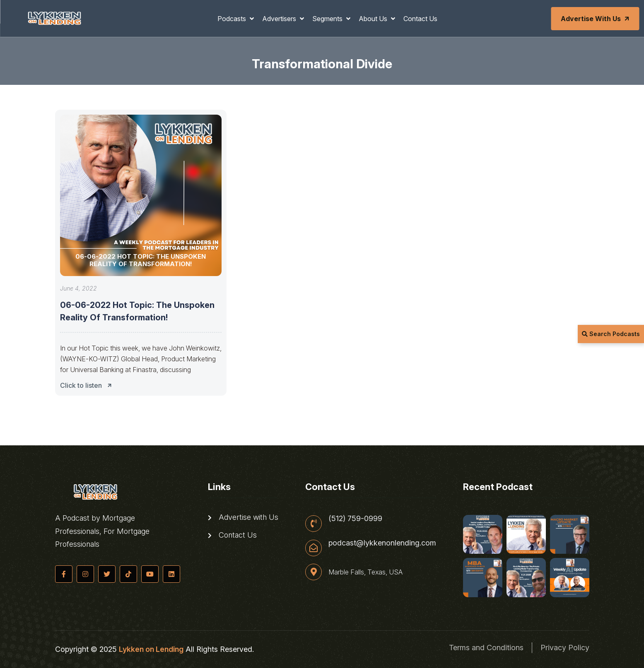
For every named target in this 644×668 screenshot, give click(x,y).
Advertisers (280, 19)
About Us (374, 19)
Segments (328, 19)
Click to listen (88, 385)
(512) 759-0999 (355, 519)
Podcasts (233, 19)
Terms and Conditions (486, 648)
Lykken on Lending (151, 649)
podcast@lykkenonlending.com (382, 543)
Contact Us (420, 19)
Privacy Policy (565, 648)
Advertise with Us (596, 19)
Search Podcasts (611, 334)
